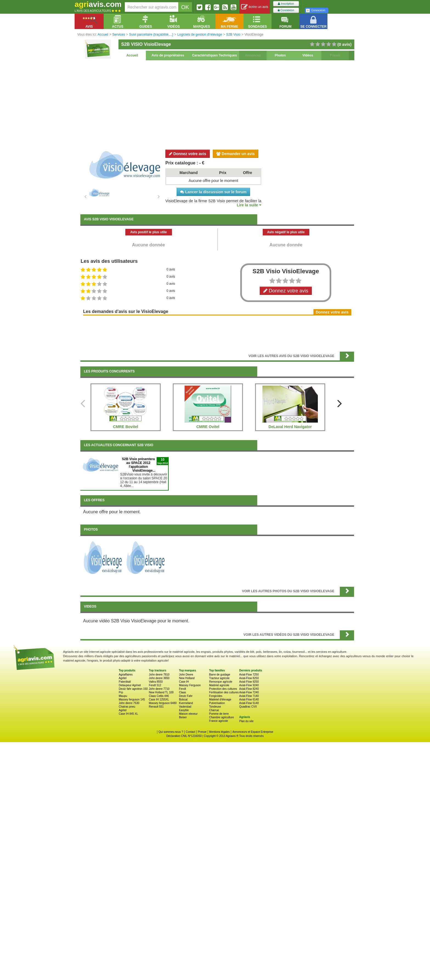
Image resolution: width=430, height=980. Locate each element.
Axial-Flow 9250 (249, 682)
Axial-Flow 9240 (249, 685)
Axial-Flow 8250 (249, 678)
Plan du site (246, 721)
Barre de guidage (220, 675)
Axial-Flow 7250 (249, 675)
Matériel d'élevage (220, 700)
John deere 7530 (129, 703)
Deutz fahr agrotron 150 (133, 689)
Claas (183, 692)
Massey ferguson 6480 (163, 703)
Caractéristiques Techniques (214, 55)
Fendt (183, 689)
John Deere (186, 675)
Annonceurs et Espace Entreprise (253, 732)
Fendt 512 (155, 685)
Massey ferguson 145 (132, 700)
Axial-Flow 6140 (249, 700)
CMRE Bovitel (126, 427)
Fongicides (216, 696)
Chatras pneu (127, 707)
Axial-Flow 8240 (249, 689)
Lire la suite (249, 205)
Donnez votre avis (188, 154)
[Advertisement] (217, 104)
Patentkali (125, 682)
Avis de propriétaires (168, 55)
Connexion (286, 10)
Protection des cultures (223, 689)
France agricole (218, 721)
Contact (190, 732)
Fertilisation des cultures (224, 692)
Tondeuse (215, 707)
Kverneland (186, 703)
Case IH (184, 682)
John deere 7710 (159, 689)
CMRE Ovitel (208, 427)
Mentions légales (220, 732)
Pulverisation (217, 703)
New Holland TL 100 (161, 692)
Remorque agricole (221, 682)
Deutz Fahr (186, 696)
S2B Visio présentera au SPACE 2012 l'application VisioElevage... (139, 465)
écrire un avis (255, 7)
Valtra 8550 (156, 682)
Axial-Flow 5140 (249, 703)
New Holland (187, 678)
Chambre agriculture (221, 717)
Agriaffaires (126, 675)
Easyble (184, 710)
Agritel (123, 678)
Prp (121, 692)
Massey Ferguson (190, 685)
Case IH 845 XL (128, 714)
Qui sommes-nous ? (171, 732)
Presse (202, 732)
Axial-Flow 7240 (249, 692)
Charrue (214, 710)
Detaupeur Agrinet (130, 685)
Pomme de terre (219, 714)
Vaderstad (185, 707)
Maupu (123, 696)
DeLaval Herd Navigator (290, 427)
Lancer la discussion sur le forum (213, 192)
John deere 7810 (159, 675)
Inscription (286, 4)
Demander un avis (236, 154)
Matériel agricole (219, 685)
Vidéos (308, 55)
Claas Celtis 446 (159, 696)
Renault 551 (156, 707)
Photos (280, 55)
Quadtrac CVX (248, 707)
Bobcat (183, 700)
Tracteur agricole (219, 678)
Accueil (132, 55)
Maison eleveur (188, 714)
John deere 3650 (159, 678)
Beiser (183, 717)
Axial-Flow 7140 (249, 696)
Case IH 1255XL (159, 700)
